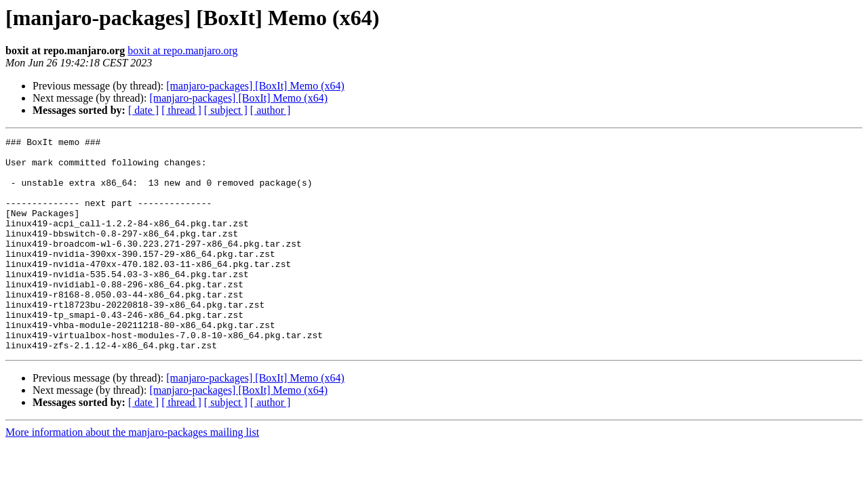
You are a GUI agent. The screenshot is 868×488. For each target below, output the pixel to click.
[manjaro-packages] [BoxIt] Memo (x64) (255, 86)
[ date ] (143, 110)
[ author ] (271, 110)
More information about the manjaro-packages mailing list (132, 475)
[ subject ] (226, 110)
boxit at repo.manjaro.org (182, 50)
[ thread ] (181, 110)
